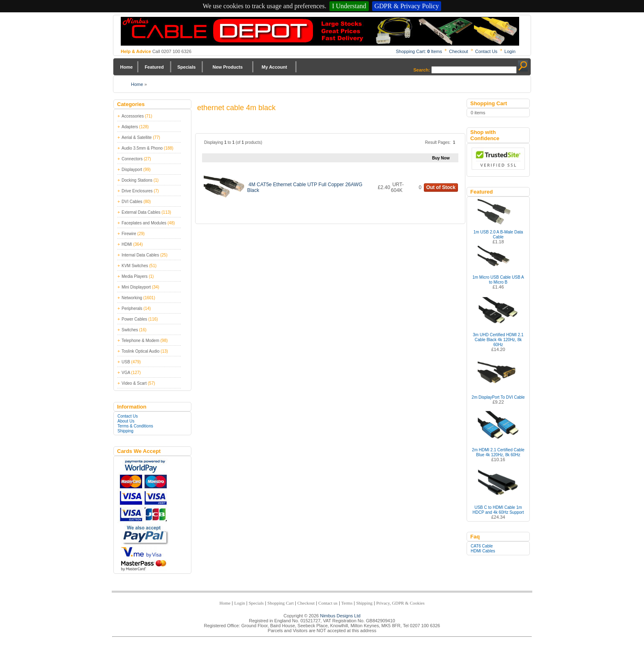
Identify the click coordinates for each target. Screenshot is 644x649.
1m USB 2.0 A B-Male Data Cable (498, 234)
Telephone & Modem (140, 341)
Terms (347, 603)
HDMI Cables (483, 551)
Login (510, 51)
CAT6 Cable (482, 546)
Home (127, 67)
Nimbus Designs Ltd (340, 616)
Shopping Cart (281, 603)
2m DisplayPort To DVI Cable (498, 397)
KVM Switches (135, 266)
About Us (126, 421)
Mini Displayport (136, 287)
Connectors (132, 159)
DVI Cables (132, 202)
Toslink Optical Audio (140, 351)
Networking (132, 298)
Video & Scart (134, 383)
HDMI (127, 244)
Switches (130, 330)
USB (126, 362)
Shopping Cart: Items (419, 51)
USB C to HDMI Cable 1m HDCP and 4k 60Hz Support (498, 510)
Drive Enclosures (137, 191)
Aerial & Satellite (137, 137)
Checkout (458, 51)
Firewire (129, 234)
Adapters (130, 127)
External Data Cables (141, 212)
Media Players (135, 276)
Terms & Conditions (135, 426)
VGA (126, 373)
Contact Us (486, 51)
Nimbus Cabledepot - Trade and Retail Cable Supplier (320, 31)
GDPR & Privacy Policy (407, 6)
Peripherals (132, 308)
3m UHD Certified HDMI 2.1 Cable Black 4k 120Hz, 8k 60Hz (498, 340)
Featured (154, 67)
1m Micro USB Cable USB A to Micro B (498, 280)
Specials (187, 67)
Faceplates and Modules (144, 223)
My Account (274, 67)
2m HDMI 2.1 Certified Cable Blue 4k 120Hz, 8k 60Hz (498, 452)
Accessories (133, 116)
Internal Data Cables (140, 255)
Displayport (132, 170)
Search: (422, 70)
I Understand (349, 6)
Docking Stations (137, 180)
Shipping (125, 431)
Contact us (328, 603)
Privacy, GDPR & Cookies (400, 603)
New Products (227, 67)
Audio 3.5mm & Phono (142, 148)
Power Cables (134, 319)
